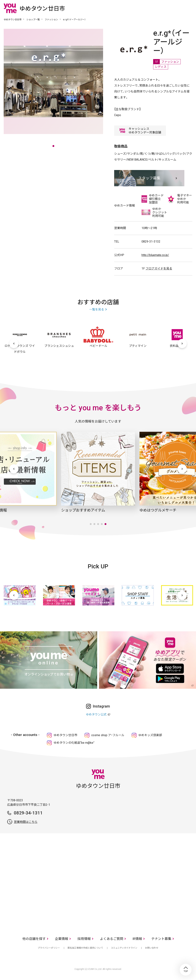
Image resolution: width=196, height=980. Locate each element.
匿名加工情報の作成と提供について (85, 948)
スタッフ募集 (149, 178)
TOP (186, 970)
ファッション (51, 20)
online (178, 8)
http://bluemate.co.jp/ (155, 255)
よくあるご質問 (112, 939)
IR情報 (137, 939)
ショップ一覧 (33, 20)
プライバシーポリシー (49, 948)
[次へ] (182, 344)
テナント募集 (161, 939)
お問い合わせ (152, 948)
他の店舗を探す (34, 939)
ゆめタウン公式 (96, 714)
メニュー (190, 8)
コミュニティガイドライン (124, 948)
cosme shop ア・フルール (108, 735)
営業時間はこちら (26, 822)
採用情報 (84, 939)
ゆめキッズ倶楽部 (150, 735)
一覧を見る (97, 309)
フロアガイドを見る (159, 268)
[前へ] (14, 344)
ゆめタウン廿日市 (13, 20)
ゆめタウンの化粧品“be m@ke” (74, 743)
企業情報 (62, 939)
